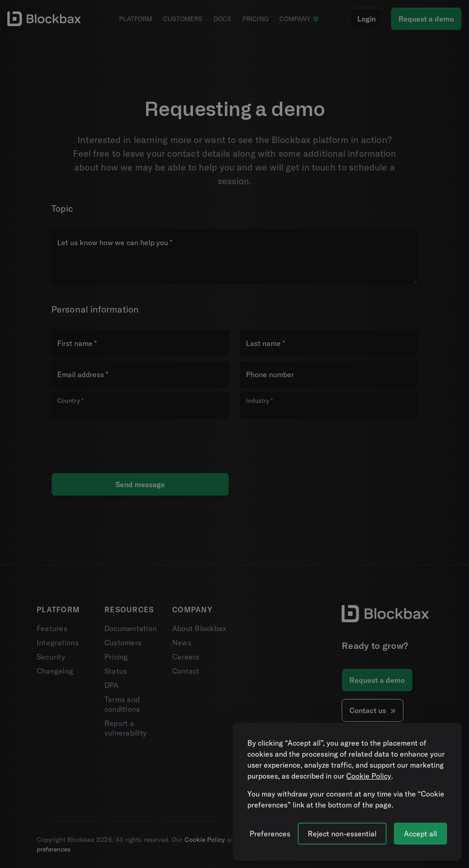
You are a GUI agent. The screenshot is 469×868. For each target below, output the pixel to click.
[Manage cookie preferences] (270, 834)
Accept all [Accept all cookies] (420, 834)
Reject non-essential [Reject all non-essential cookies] (342, 834)
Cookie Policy (369, 776)
